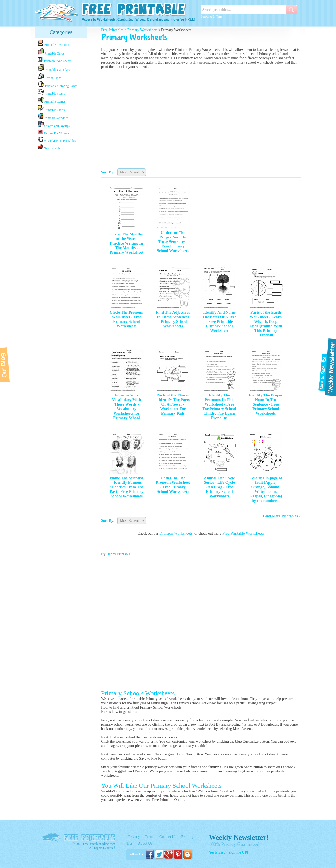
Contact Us (168, 837)
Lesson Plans (50, 76)
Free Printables (112, 30)
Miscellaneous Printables (57, 140)
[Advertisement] (61, 235)
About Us (145, 843)
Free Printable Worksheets (243, 533)
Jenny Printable (119, 554)
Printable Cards (51, 52)
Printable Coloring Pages (57, 84)
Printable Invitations (54, 43)
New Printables (51, 147)
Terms (150, 837)
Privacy (134, 837)
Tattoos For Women (53, 132)
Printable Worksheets (55, 60)
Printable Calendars (54, 68)
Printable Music (51, 92)
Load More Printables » (282, 516)
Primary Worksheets (142, 30)
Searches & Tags (211, 16)
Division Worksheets (176, 533)
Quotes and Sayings (54, 124)
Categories (61, 32)
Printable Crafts (51, 108)
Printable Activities (53, 116)
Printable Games (52, 100)
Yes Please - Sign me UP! (229, 852)
